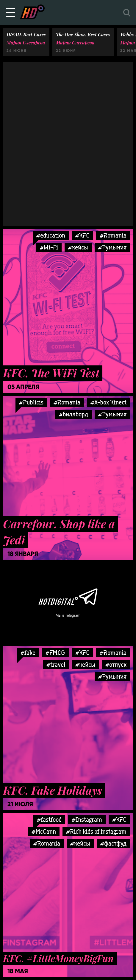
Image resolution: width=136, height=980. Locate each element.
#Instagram (87, 819)
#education (51, 235)
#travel (56, 665)
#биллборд (74, 414)
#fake (28, 653)
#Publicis (31, 402)
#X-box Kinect (108, 402)
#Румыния (112, 247)
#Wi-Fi (49, 247)
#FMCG (55, 653)
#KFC (82, 235)
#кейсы (78, 247)
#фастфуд (113, 843)
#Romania (113, 235)
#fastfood (49, 819)
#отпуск (116, 665)
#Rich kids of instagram (96, 831)
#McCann (44, 831)
